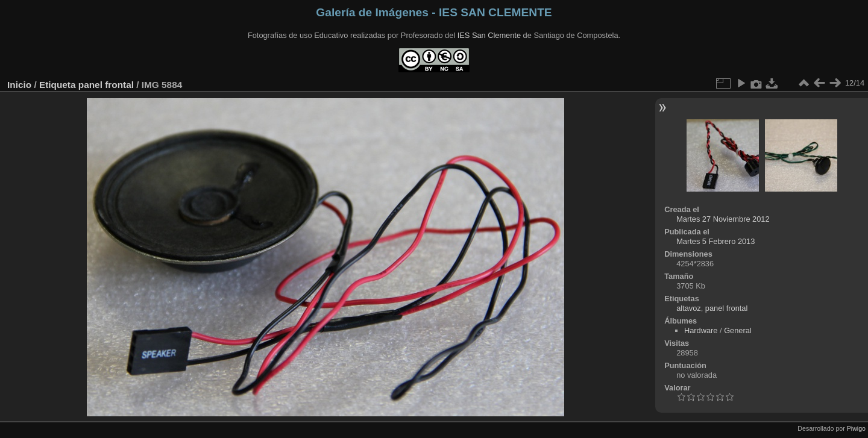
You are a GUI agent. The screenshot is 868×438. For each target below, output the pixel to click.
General (738, 330)
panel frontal (106, 85)
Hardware (701, 330)
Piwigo (856, 428)
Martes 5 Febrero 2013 (715, 241)
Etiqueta (58, 85)
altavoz (689, 308)
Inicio (19, 85)
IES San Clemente (489, 35)
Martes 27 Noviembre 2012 (723, 219)
